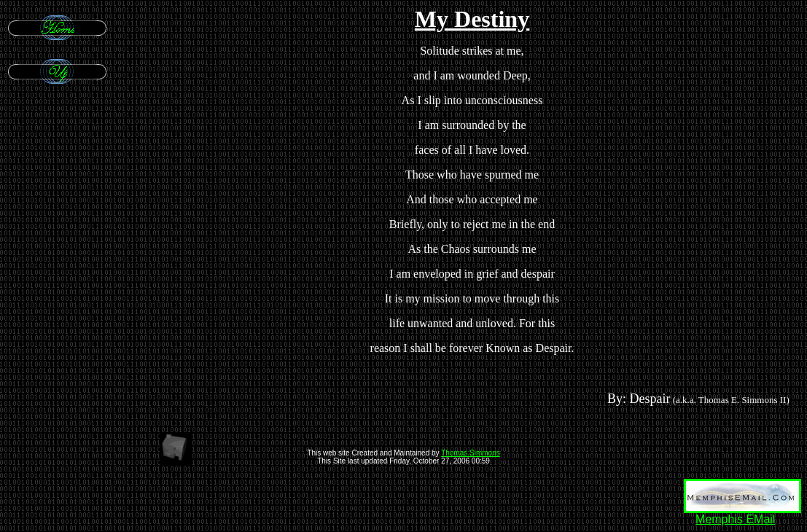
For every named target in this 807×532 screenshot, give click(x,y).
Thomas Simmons (471, 453)
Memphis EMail (735, 519)
